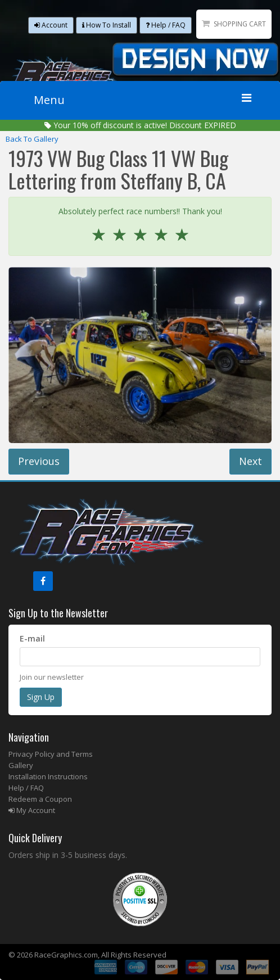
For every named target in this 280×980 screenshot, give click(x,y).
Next (250, 461)
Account (51, 25)
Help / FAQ (166, 25)
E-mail (32, 638)
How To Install (107, 25)
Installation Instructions (48, 776)
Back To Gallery (32, 139)
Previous (39, 461)
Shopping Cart (240, 24)
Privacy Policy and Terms (51, 754)
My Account (32, 810)
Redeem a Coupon (40, 799)
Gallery (21, 765)
